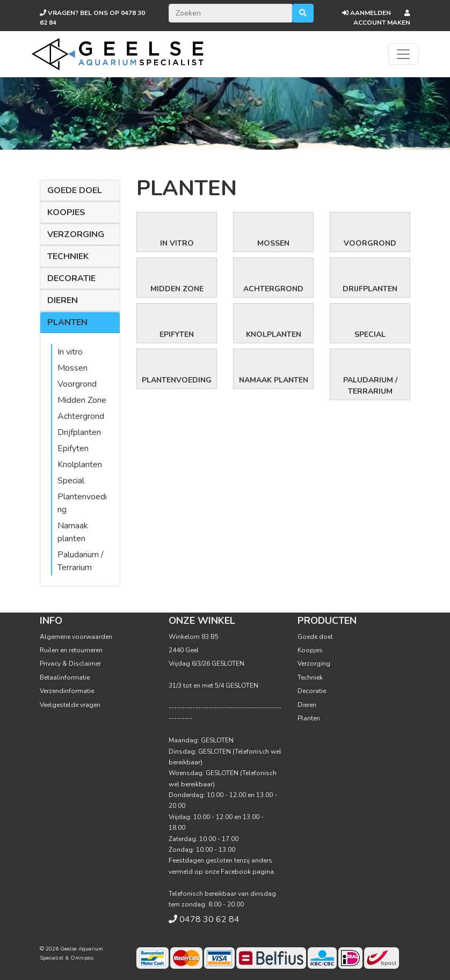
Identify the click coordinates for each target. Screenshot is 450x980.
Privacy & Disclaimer (70, 664)
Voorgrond (77, 384)
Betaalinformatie (65, 677)
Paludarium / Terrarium (370, 386)
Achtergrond (81, 416)
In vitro (70, 352)
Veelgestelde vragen (70, 705)
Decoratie (71, 278)
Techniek (68, 256)
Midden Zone (82, 400)
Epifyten (73, 448)
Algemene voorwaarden (76, 637)
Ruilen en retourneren (71, 650)
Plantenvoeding (177, 380)
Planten (67, 322)
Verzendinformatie (67, 691)
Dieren (63, 300)
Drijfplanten (79, 432)
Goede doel (75, 190)
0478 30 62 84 (209, 919)
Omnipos (82, 958)
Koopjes (66, 212)
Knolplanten (80, 465)
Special (71, 481)
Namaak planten (274, 380)
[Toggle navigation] (403, 54)
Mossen (72, 368)
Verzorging (76, 234)
